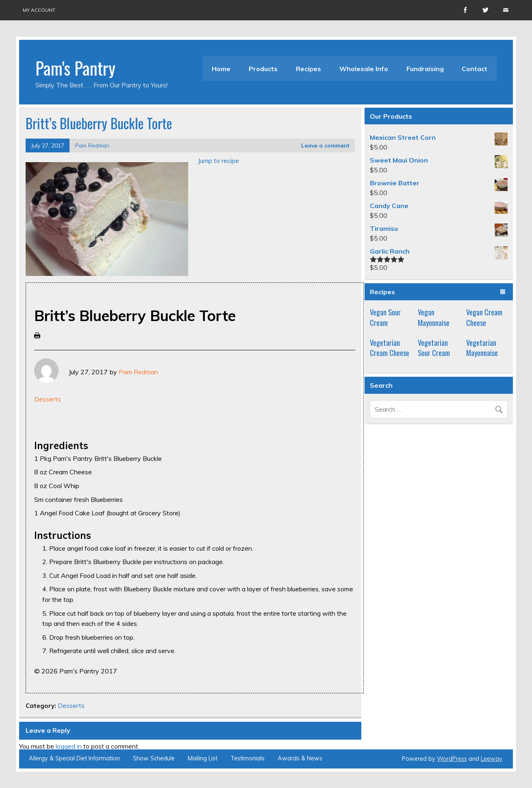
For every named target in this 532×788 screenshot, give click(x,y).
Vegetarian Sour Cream (434, 348)
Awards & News (300, 758)
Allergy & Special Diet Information (74, 758)
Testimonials (248, 758)
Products (263, 69)
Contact (474, 69)
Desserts (48, 399)
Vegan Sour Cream (385, 317)
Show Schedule (154, 758)
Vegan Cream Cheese (484, 317)
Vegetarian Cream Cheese (390, 348)
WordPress (452, 759)
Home (221, 69)
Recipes (308, 69)
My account (39, 10)
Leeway (491, 759)
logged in (69, 746)
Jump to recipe (218, 161)
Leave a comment (325, 145)
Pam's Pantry (75, 67)
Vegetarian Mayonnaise (482, 348)
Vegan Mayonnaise (434, 317)
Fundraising (425, 69)
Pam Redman (92, 145)
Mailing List (203, 758)
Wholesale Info (364, 69)
